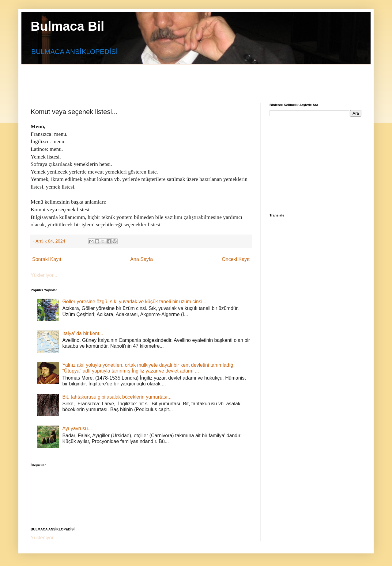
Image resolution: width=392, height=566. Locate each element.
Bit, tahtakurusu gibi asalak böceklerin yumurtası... (117, 397)
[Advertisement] (179, 78)
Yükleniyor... (44, 275)
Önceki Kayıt (236, 259)
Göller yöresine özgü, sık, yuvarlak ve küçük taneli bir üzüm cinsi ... (135, 302)
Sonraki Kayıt (47, 259)
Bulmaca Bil (67, 26)
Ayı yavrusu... (77, 428)
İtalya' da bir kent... (83, 333)
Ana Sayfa (141, 259)
